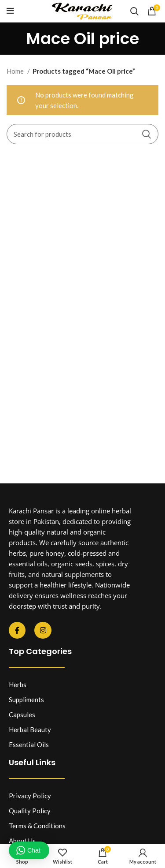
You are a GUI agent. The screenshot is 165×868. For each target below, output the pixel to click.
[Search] (134, 11)
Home (16, 71)
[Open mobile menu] (10, 11)
